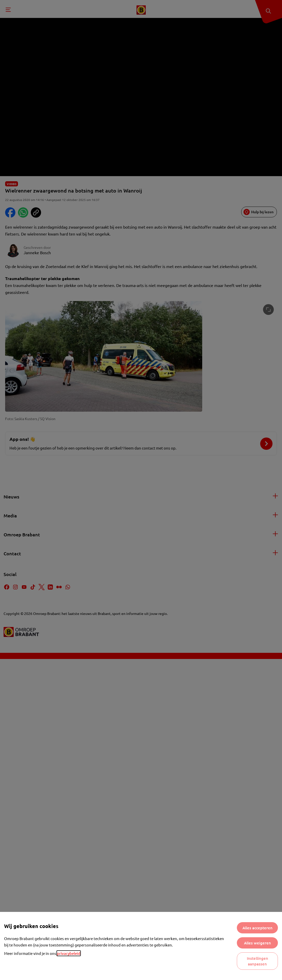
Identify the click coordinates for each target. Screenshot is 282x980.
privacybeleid (69, 953)
